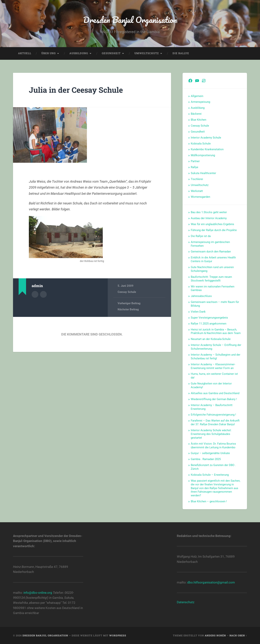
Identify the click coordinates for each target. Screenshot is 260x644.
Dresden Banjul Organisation (130, 20)
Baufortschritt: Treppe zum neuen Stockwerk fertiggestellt (211, 279)
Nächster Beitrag (128, 309)
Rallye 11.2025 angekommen (209, 324)
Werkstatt (197, 191)
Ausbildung (79, 53)
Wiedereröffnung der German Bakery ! (214, 399)
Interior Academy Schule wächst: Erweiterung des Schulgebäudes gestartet (211, 434)
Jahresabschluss (201, 296)
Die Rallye (181, 53)
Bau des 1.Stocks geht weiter (209, 212)
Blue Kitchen (198, 120)
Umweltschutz (147, 53)
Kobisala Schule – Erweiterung (210, 475)
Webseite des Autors (43, 294)
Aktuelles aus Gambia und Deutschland (215, 393)
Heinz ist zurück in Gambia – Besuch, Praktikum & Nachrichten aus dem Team (216, 331)
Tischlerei (197, 179)
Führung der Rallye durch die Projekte (214, 230)
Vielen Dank (198, 312)
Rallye (194, 167)
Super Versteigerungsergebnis (209, 318)
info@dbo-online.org (38, 593)
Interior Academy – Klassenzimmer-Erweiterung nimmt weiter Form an (213, 366)
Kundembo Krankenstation (207, 149)
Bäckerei (196, 114)
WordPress (118, 635)
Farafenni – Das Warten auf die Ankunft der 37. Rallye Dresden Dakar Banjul (215, 422)
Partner (195, 161)
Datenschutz (186, 602)
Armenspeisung (200, 102)
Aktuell (25, 53)
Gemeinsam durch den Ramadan (211, 252)
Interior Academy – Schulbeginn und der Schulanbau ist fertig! (216, 357)
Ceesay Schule (127, 292)
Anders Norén (215, 635)
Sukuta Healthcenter (203, 173)
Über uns (48, 53)
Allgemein (197, 96)
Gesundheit (111, 53)
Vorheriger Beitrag (129, 303)
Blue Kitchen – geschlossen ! (209, 501)
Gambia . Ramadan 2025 (206, 459)
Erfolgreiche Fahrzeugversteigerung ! (213, 415)
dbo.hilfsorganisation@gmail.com (211, 582)
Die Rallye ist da (201, 236)
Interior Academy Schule (206, 138)
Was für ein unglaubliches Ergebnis (212, 224)
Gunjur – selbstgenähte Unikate (210, 453)
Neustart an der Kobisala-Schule (211, 339)
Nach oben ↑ (238, 635)
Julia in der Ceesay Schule (76, 90)
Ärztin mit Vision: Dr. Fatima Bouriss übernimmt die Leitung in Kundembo (213, 446)
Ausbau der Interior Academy (209, 218)
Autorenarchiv (35, 294)
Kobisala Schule (201, 144)
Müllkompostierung (203, 155)
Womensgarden (200, 197)
